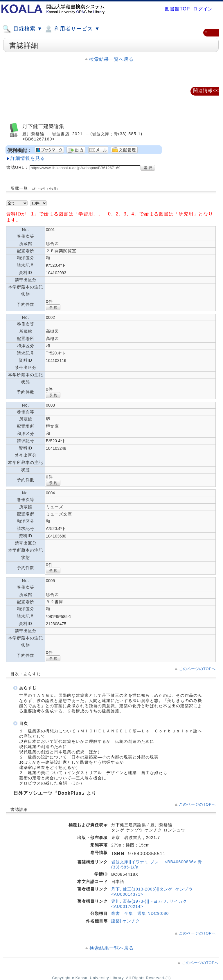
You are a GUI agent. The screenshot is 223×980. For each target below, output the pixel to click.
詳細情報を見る (28, 158)
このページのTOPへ (197, 669)
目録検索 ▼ (22, 29)
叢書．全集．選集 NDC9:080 (140, 913)
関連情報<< (206, 90)
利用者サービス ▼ (72, 29)
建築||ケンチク (126, 921)
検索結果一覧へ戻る (111, 59)
